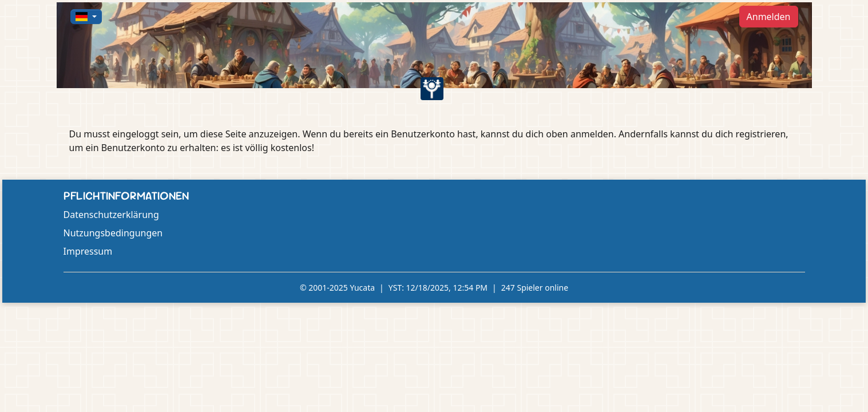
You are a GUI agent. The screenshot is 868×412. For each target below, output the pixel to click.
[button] (86, 17)
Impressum (88, 251)
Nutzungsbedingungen (113, 233)
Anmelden (769, 17)
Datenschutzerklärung (111, 215)
